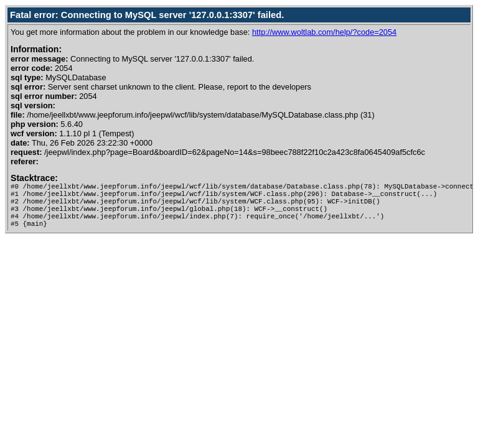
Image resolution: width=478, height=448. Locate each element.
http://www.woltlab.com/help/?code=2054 (324, 32)
